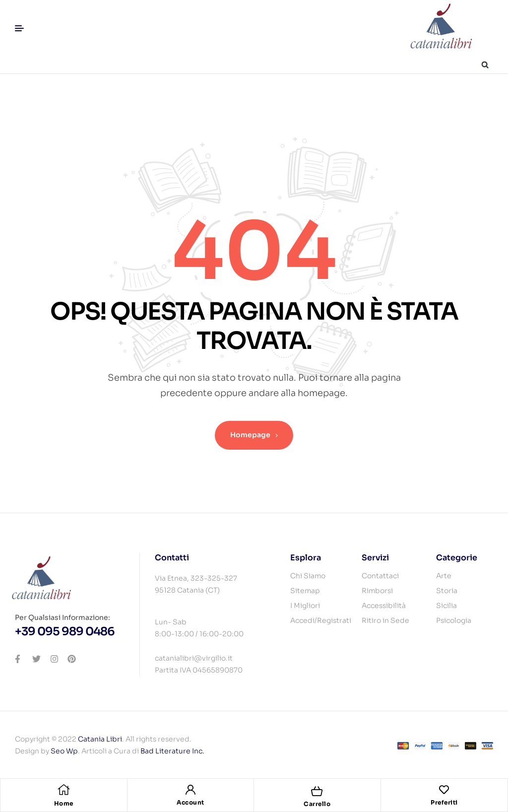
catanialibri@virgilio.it (194, 658)
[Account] (190, 790)
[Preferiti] (444, 790)
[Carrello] (317, 791)
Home (64, 803)
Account (190, 802)
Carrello (317, 804)
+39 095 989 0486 (65, 632)
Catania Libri (100, 739)
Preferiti (444, 802)
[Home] (63, 790)
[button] (485, 65)
